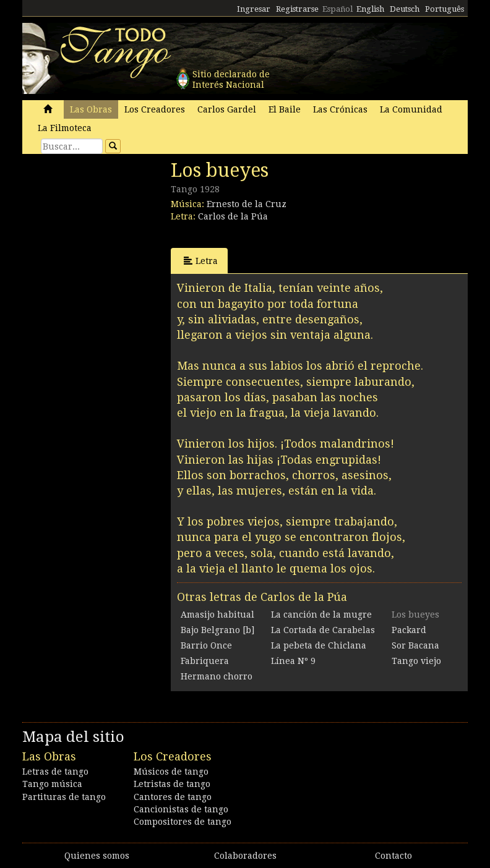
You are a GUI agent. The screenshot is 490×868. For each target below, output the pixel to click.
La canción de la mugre (321, 615)
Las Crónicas (340, 109)
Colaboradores (245, 856)
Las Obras (91, 109)
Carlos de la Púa (233, 216)
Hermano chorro (217, 676)
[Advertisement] (115, 244)
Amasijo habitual (217, 615)
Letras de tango (55, 772)
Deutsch (405, 9)
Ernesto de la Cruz (247, 204)
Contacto (393, 856)
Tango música (52, 784)
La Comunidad (411, 109)
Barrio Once (206, 645)
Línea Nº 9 (293, 661)
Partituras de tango (64, 797)
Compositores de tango (183, 822)
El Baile (285, 109)
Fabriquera (205, 661)
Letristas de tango (172, 784)
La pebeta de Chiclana (319, 645)
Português (445, 9)
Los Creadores (155, 109)
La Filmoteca (65, 128)
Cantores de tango (173, 797)
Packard (409, 630)
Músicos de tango (171, 772)
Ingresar (254, 9)
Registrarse (297, 9)
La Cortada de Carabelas (323, 630)
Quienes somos (97, 856)
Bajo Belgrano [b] (217, 630)
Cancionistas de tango (181, 809)
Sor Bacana (415, 645)
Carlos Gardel (227, 109)
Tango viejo (416, 661)
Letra (201, 261)
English (370, 9)
